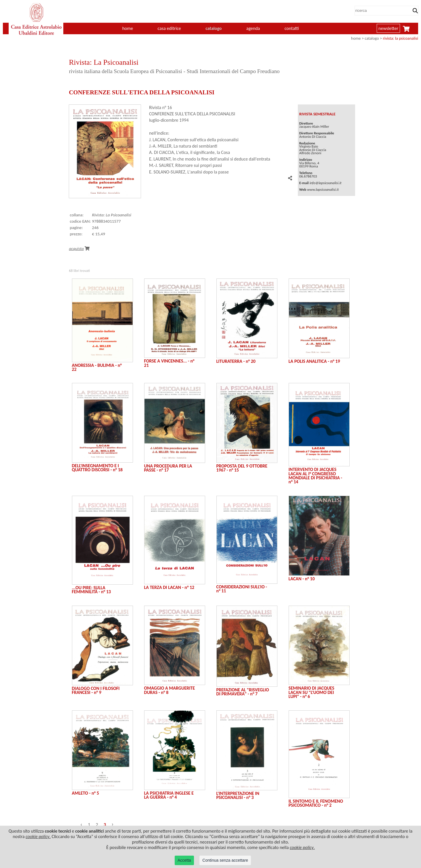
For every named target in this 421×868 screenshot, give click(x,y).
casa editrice (169, 28)
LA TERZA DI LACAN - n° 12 (169, 587)
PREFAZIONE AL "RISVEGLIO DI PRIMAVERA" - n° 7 (243, 692)
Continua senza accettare (225, 860)
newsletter (388, 28)
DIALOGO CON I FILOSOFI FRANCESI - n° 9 (96, 690)
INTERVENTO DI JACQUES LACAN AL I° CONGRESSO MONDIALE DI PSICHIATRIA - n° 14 (316, 476)
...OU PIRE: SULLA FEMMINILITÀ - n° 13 (92, 590)
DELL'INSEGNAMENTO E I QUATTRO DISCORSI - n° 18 (97, 468)
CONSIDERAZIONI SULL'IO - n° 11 (242, 589)
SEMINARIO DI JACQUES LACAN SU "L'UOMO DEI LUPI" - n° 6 (312, 692)
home (128, 28)
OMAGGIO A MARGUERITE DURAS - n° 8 (170, 690)
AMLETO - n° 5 (85, 793)
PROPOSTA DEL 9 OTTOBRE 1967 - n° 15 (242, 468)
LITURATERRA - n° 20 (236, 361)
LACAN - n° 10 (302, 579)
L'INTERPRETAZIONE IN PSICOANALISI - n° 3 (238, 795)
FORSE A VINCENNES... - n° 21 (169, 363)
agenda (253, 28)
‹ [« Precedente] (81, 824)
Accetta (184, 860)
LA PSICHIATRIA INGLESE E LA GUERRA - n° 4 (169, 795)
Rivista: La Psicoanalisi (112, 215)
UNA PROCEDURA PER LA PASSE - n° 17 (168, 468)
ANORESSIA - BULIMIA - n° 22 (97, 367)
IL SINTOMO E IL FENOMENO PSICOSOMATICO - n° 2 (316, 803)
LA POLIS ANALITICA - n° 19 (314, 361)
